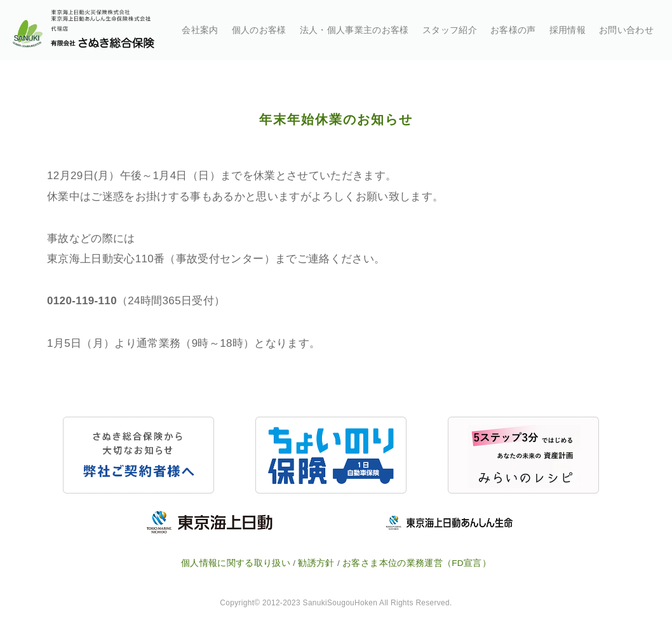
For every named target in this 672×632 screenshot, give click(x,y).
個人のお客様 (259, 30)
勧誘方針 (316, 563)
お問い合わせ (626, 30)
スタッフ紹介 (450, 30)
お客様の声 (513, 30)
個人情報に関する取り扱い (236, 563)
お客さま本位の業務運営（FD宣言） (417, 563)
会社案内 (200, 30)
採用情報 (568, 30)
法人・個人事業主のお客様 (354, 30)
